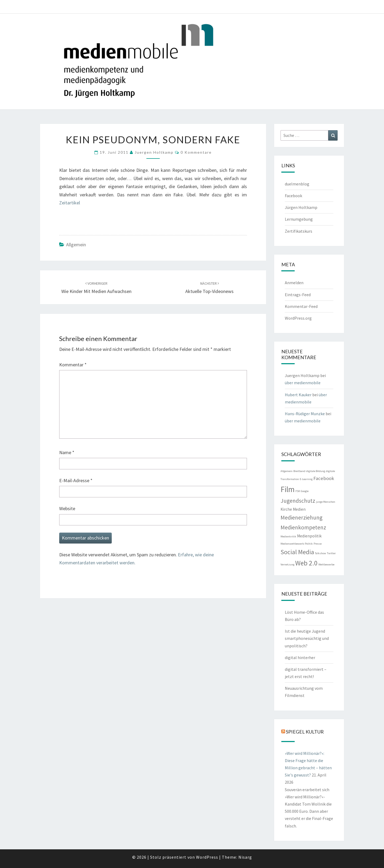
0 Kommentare (196, 152)
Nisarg (245, 857)
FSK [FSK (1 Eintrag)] (298, 491)
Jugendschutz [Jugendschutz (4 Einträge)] (298, 501)
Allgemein (76, 245)
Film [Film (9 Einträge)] (288, 489)
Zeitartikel (70, 203)
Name (67, 452)
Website (67, 508)
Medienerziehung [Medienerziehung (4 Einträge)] (301, 518)
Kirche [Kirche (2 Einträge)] (286, 509)
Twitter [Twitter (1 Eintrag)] (331, 553)
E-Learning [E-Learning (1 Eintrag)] (306, 479)
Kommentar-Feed (301, 306)
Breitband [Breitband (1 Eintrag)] (299, 471)
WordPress (207, 857)
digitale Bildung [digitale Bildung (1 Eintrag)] (316, 471)
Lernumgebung (299, 219)
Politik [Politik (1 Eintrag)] (309, 544)
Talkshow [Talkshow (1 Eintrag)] (321, 553)
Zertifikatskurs (299, 231)
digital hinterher (300, 657)
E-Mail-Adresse (76, 480)
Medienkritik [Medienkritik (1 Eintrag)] (288, 536)
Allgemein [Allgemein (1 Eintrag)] (287, 471)
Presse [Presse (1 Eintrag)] (318, 544)
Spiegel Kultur (305, 731)
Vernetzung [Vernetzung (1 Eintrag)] (287, 564)
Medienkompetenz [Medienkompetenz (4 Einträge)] (303, 527)
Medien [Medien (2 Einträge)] (299, 509)
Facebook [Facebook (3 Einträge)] (324, 478)
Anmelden (294, 283)
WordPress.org (298, 318)
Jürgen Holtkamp (301, 207)
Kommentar (73, 365)
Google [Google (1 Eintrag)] (305, 491)
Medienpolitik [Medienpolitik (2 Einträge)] (309, 536)
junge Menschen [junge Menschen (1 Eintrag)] (326, 502)
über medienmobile (303, 383)
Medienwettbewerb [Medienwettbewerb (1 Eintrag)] (292, 544)
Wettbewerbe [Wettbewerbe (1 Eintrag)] (326, 564)
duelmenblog (297, 184)
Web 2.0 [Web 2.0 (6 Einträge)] (306, 563)
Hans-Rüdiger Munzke (305, 414)
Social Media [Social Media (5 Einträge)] (297, 552)
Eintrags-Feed (298, 295)
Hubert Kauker (298, 395)
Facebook (293, 196)
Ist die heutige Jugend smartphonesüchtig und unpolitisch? (307, 638)
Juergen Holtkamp (154, 152)
